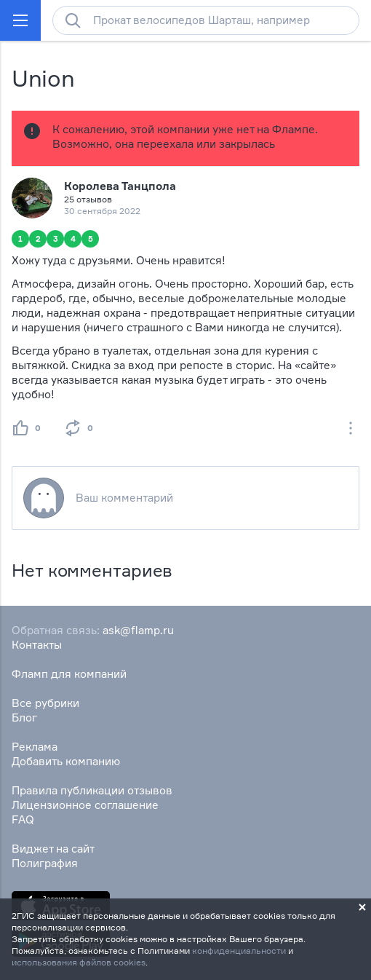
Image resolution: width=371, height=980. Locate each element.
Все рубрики (45, 703)
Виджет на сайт (53, 849)
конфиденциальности (239, 951)
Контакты (37, 645)
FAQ (23, 819)
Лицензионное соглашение (85, 805)
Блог (24, 718)
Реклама (35, 747)
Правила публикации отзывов (92, 790)
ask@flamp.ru (138, 630)
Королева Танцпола (120, 186)
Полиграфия (45, 863)
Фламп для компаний (69, 674)
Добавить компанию (66, 761)
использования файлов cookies (79, 962)
